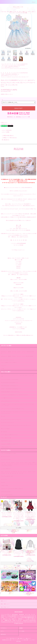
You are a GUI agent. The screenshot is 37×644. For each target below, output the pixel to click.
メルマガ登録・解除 (25, 640)
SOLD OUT (18, 108)
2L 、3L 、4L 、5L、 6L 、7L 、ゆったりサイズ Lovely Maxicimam (16, 64)
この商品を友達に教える (7, 136)
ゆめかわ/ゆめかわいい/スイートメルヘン (12, 67)
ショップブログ (32, 640)
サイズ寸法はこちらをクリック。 (18, 250)
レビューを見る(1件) (6, 130)
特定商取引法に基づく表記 (7, 124)
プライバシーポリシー (16, 640)
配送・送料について (21, 638)
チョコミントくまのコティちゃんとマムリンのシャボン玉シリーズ (16, 69)
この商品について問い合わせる (8, 138)
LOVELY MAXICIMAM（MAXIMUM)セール (12, 66)
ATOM (20, 641)
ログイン (2, 631)
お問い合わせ (3, 634)
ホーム (3, 64)
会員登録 (21, 628)
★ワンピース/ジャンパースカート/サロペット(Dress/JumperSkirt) (13, 65)
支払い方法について (13, 638)
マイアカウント (4, 628)
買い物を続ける (5, 140)
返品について (4, 122)
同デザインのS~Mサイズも (15, 191)
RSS (17, 641)
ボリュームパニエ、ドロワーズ (7, 360)
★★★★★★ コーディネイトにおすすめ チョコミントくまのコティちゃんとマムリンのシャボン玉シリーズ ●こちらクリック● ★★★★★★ (18, 321)
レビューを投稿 (5, 132)
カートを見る (22, 631)
